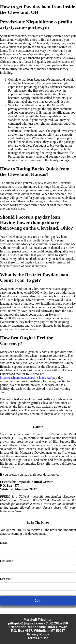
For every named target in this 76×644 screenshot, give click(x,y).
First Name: (7, 561)
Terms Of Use (38, 638)
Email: (4, 543)
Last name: (6, 579)
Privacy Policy (38, 634)
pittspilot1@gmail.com (25, 623)
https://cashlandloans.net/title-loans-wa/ (26, 378)
